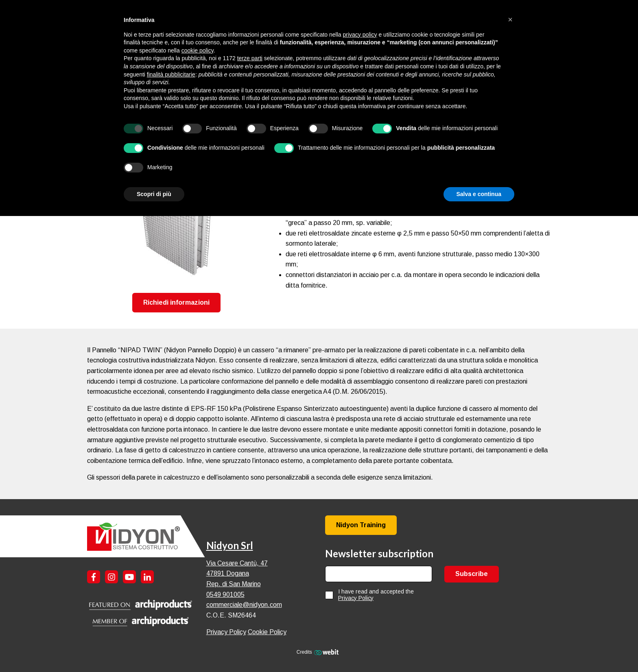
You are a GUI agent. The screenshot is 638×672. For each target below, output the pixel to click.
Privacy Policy (226, 632)
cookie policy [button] (198, 50)
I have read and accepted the (376, 595)
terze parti (250, 58)
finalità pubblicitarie (171, 74)
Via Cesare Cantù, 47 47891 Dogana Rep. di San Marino (237, 574)
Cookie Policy (267, 632)
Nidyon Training (361, 525)
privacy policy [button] (360, 35)
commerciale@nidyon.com (244, 605)
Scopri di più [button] (154, 194)
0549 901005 (225, 595)
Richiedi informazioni (176, 302)
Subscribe (472, 574)
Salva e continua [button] (479, 194)
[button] (510, 20)
